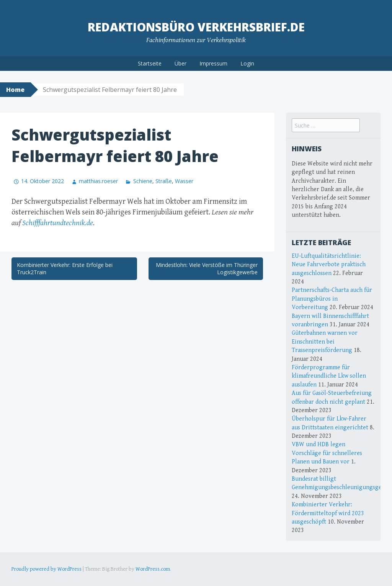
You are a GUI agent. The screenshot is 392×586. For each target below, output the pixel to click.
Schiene (143, 181)
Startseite (150, 63)
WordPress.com (153, 569)
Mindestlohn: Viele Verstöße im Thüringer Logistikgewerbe (207, 269)
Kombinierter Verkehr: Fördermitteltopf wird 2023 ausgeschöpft (328, 513)
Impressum (213, 63)
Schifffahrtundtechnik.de (58, 223)
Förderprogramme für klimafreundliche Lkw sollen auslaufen (329, 376)
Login (247, 63)
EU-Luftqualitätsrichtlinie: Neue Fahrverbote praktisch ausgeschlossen (329, 265)
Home (15, 90)
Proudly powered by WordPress (47, 569)
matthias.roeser (98, 181)
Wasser (184, 181)
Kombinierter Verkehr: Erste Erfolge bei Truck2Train (65, 269)
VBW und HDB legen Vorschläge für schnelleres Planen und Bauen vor (327, 453)
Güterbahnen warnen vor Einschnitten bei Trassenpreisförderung (325, 342)
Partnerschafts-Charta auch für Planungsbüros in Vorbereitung (332, 299)
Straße (164, 181)
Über (180, 63)
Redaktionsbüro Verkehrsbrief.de (196, 27)
